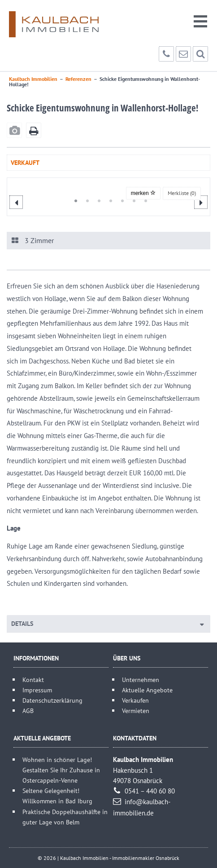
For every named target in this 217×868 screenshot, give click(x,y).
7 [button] (142, 201)
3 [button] (95, 201)
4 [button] (107, 201)
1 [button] (72, 201)
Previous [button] (16, 202)
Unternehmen (141, 680)
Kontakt (33, 680)
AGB (28, 711)
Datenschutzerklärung (52, 700)
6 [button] (130, 201)
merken (143, 193)
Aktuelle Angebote (147, 690)
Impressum (37, 690)
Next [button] (201, 202)
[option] (109, 186)
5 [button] (119, 201)
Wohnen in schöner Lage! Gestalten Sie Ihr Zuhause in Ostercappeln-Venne (61, 770)
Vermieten (136, 711)
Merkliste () (182, 193)
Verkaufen (135, 700)
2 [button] (84, 201)
